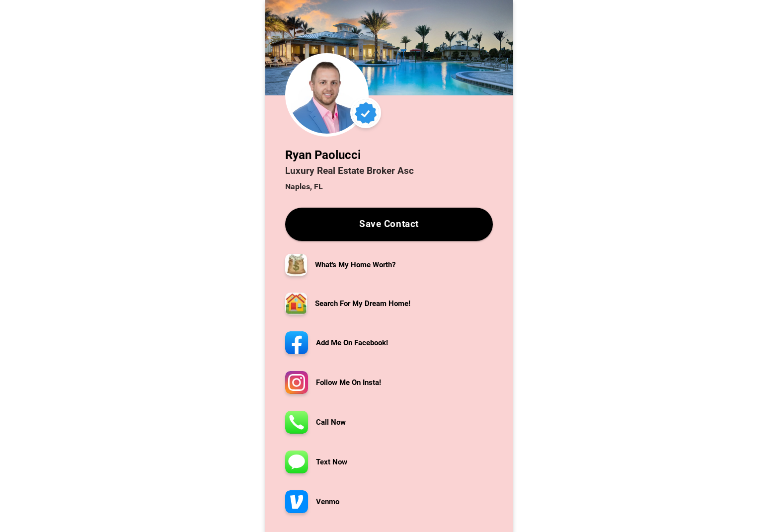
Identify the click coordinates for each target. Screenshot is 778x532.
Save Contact (389, 224)
